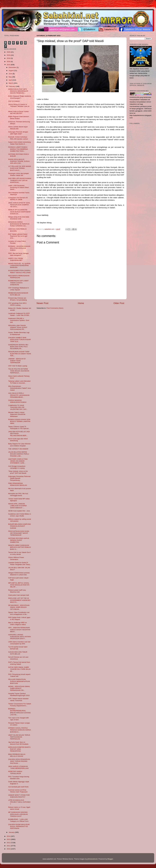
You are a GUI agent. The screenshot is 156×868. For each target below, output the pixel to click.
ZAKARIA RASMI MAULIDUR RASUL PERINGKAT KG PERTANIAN (19, 826)
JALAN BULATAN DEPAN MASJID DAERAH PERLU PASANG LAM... (19, 454)
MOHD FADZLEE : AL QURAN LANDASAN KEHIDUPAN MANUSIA (19, 265)
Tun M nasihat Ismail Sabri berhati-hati (18, 648)
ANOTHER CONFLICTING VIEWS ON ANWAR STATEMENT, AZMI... (18, 461)
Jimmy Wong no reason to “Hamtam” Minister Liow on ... (19, 106)
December (13, 67)
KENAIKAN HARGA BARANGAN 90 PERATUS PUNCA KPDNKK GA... (19, 224)
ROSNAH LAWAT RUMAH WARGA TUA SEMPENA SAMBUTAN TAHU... (18, 149)
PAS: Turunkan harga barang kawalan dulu (19, 778)
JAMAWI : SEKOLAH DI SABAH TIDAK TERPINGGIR (17, 361)
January (12, 832)
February (12, 86)
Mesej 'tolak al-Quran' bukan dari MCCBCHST (18, 112)
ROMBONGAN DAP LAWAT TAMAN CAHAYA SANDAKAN (18, 283)
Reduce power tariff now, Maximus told (17, 591)
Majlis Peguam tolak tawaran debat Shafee (19, 117)
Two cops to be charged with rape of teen (19, 719)
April (10, 80)
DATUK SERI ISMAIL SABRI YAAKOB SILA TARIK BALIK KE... (19, 669)
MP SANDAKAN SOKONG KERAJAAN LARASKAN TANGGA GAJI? (18, 814)
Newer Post (42, 303)
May (10, 77)
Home (81, 303)
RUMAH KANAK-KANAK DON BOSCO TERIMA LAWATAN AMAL (19, 421)
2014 (9, 836)
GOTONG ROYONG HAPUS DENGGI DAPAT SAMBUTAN (19, 540)
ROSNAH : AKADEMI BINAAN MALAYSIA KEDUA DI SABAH (19, 248)
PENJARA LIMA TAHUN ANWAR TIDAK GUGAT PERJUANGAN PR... (18, 327)
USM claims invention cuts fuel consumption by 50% (19, 643)
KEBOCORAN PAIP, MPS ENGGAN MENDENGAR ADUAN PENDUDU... (18, 91)
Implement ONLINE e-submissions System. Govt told (19, 320)
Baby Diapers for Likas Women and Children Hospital (19, 445)
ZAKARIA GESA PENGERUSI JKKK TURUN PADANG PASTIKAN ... (19, 761)
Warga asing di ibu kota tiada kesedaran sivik (19, 218)
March (11, 83)
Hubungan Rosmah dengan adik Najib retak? (18, 133)
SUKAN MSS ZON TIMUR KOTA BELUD (18, 653)
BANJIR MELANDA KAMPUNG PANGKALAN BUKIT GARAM (20, 526)
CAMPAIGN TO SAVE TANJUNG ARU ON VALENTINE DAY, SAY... (18, 407)
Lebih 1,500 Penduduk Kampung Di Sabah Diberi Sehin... (19, 187)
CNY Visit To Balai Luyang (18, 366)
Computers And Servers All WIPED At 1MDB (18, 199)
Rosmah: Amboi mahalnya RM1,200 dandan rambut (18, 138)
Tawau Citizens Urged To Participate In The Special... (19, 428)
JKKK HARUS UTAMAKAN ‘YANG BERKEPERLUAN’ (19, 767)
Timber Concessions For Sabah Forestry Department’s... (20, 705)
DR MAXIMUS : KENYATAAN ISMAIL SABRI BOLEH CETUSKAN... (19, 607)
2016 (9, 62)
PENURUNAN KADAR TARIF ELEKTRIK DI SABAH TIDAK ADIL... (20, 354)
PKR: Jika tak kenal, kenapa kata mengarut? (18, 254)
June (11, 74)
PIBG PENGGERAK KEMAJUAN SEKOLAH (18, 484)
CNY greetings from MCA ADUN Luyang (17, 304)
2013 (9, 839)
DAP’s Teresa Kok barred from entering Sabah (19, 663)
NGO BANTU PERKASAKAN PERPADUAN (19, 277)
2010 (9, 849)
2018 (9, 58)
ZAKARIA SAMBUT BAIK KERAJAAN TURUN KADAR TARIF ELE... (19, 340)
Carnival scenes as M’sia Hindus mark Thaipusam (18, 791)
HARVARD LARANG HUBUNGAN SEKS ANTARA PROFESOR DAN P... (20, 637)
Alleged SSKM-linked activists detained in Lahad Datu (19, 574)
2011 (9, 846)
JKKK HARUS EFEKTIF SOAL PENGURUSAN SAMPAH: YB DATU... (19, 205)
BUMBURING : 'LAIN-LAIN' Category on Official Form (18, 820)
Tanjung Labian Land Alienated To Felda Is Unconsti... (19, 382)
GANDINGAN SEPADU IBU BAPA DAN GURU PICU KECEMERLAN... (18, 347)
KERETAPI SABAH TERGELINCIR (15, 772)
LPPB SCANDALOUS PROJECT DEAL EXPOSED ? (19, 802)
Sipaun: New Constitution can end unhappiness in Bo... (19, 613)
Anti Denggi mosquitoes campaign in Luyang (17, 467)
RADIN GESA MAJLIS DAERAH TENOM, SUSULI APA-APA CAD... (19, 161)
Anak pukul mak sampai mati (19, 595)
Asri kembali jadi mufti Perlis (18, 787)
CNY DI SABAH (14, 101)
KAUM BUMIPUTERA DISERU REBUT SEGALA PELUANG (19, 271)
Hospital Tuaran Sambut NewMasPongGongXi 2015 (19, 694)
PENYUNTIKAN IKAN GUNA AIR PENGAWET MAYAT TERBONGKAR (19, 533)
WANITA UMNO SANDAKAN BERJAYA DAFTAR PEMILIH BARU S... (20, 547)
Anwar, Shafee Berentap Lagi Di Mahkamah (19, 333)
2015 (9, 65)
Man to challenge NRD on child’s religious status (18, 624)
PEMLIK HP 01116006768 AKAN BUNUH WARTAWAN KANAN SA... (19, 212)
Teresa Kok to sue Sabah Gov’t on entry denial (19, 553)
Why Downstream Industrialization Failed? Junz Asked (20, 388)
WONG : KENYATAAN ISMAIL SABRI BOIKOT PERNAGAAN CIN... (19, 688)
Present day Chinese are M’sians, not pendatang (18, 299)
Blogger (110, 859)
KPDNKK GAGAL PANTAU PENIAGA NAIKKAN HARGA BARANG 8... (20, 730)
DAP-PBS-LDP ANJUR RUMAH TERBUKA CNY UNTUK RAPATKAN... (20, 180)
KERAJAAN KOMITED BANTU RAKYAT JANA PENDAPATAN (19, 749)
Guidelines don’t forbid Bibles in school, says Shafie (20, 515)
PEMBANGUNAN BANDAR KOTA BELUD (18, 294)
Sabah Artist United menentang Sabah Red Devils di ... (19, 143)
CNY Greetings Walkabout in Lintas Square (19, 289)
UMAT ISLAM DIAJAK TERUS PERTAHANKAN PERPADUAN (19, 737)
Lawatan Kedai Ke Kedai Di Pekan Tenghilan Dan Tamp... (20, 564)
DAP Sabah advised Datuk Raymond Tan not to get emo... (18, 236)
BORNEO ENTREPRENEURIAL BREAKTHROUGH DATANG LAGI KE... (19, 712)
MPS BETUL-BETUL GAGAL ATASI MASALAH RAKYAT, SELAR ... (19, 585)
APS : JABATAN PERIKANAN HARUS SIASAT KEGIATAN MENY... (19, 630)
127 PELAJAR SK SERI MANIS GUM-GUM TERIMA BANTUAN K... (20, 168)
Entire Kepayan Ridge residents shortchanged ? (20, 97)
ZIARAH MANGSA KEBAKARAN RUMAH (17, 401)
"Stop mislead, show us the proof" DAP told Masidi (18, 472)
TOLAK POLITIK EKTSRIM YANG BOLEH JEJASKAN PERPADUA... (19, 371)
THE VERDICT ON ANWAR (18, 449)
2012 (9, 843)
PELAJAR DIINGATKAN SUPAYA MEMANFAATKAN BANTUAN (19, 681)
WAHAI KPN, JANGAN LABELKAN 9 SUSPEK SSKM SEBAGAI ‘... (18, 506)
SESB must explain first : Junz (19, 511)
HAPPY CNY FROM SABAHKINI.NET (16, 259)
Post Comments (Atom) (55, 308)
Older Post (119, 303)
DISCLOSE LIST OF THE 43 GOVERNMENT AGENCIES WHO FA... (19, 600)
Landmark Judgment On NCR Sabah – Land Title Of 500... (19, 314)
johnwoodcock (93, 859)
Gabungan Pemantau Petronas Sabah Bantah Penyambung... (19, 478)
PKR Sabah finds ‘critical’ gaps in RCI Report (19, 618)
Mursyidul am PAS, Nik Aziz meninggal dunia (18, 494)
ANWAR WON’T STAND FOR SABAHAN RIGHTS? (19, 796)
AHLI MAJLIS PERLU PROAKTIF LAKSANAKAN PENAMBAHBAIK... (19, 395)
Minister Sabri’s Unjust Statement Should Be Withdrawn (17, 414)
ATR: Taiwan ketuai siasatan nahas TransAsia (18, 700)
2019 (9, 55)
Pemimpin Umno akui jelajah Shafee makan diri (19, 174)
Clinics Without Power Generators (16, 558)
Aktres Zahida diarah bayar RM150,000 (18, 128)
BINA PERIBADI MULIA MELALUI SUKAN (17, 755)
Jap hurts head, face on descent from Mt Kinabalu (18, 743)
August (11, 71)
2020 (9, 52)
